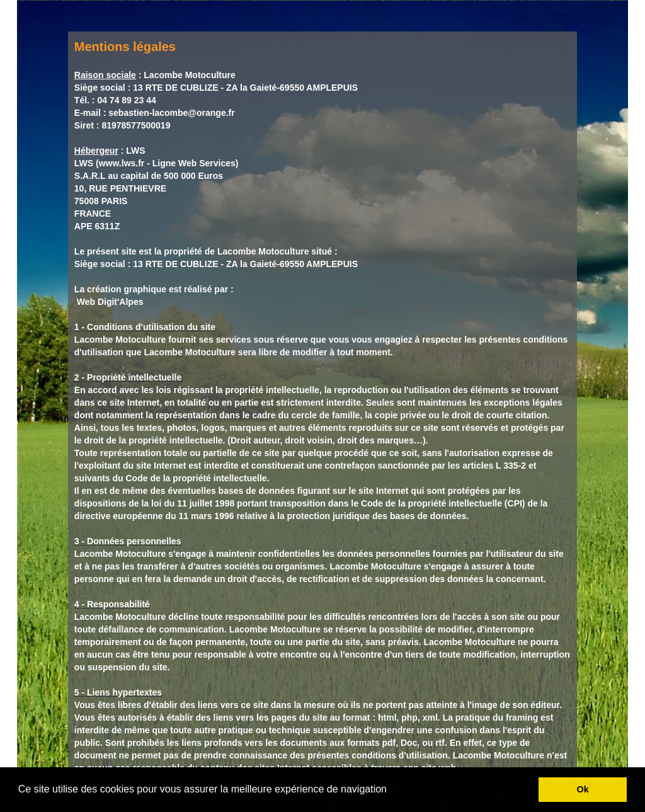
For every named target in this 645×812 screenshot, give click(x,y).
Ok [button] (583, 789)
